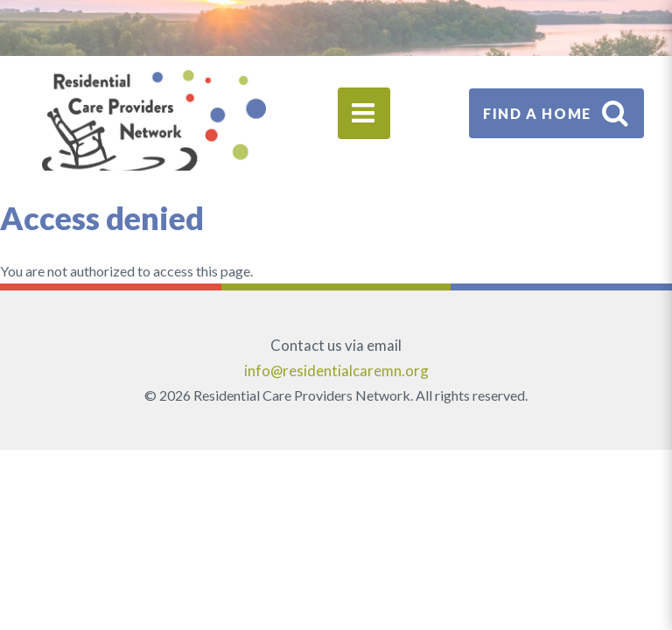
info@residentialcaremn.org (336, 371)
